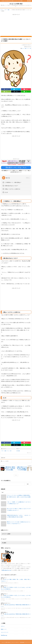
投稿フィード (4, 629)
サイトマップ (28, 642)
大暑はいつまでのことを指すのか (12, 189)
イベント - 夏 (29, 48)
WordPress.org (4, 635)
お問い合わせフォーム (6, 570)
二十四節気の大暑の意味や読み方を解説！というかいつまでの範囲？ (16, 40)
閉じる (28, 178)
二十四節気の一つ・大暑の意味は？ (13, 182)
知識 (19, 451)
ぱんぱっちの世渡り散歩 (16, 4)
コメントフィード (5, 632)
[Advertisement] (16, 25)
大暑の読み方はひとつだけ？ (11, 186)
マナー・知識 (24, 48)
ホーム (16, 475)
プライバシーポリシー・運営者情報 (18, 642)
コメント (30, 453)
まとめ (6, 192)
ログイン (3, 626)
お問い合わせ (8, 642)
